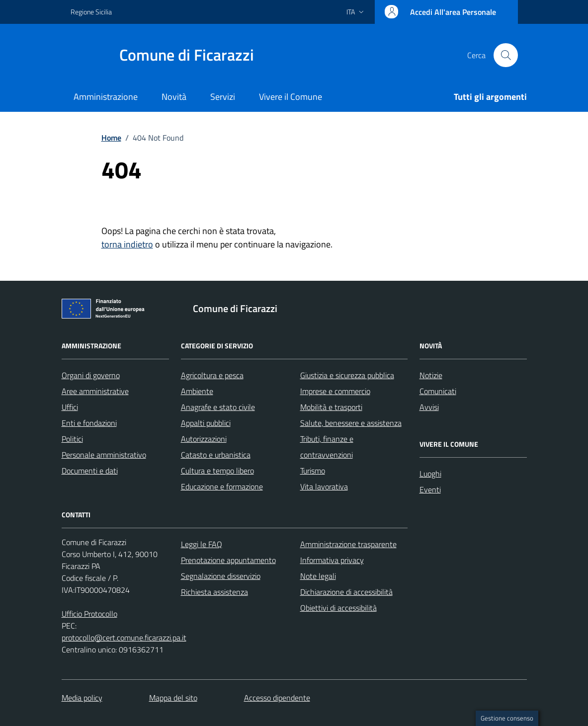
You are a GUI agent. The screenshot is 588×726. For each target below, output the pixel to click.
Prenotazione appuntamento (228, 560)
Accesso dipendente (277, 698)
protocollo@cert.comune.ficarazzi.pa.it (124, 638)
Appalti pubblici (206, 423)
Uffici (70, 407)
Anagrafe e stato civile (218, 407)
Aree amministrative (95, 391)
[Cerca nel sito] (505, 55)
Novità (174, 97)
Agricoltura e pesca (212, 375)
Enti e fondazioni (89, 423)
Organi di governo (91, 375)
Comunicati (438, 391)
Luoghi (430, 474)
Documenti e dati (90, 471)
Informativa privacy (332, 560)
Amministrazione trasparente (348, 544)
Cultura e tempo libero (217, 471)
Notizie (431, 375)
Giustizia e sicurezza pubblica (347, 375)
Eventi (430, 489)
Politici (72, 439)
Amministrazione (106, 97)
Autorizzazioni (204, 439)
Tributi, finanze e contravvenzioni (327, 447)
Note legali (318, 576)
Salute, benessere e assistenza (351, 423)
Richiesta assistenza (214, 592)
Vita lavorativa (324, 486)
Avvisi (429, 407)
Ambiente (197, 391)
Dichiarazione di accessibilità (346, 592)
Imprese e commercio (335, 391)
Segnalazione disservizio (221, 576)
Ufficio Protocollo (89, 614)
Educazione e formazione (222, 486)
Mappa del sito (173, 698)
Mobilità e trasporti (331, 407)
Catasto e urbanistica (216, 455)
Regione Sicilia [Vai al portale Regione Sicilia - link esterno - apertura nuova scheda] (91, 12)
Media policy (82, 698)
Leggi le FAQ (202, 544)
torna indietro (127, 244)
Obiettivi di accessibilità (338, 608)
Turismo (313, 471)
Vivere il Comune (291, 97)
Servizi (223, 97)
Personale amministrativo (104, 455)
